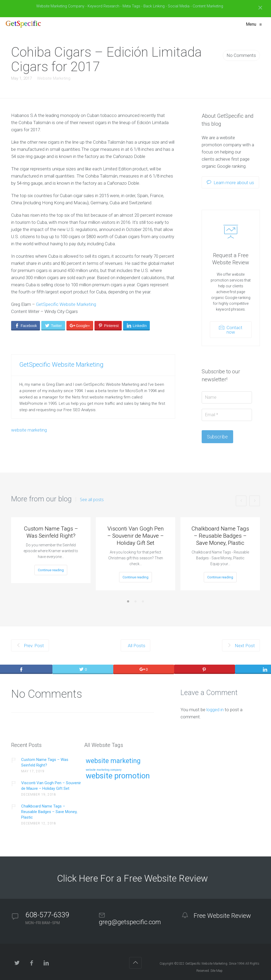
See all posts (92, 500)
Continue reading (51, 570)
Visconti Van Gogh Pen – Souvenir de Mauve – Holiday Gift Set (135, 536)
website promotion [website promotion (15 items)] (118, 776)
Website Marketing (54, 78)
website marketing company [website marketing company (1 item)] (104, 770)
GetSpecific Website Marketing (66, 304)
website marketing (29, 430)
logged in (215, 710)
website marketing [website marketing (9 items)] (113, 761)
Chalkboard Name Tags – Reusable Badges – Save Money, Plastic (220, 536)
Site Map (216, 971)
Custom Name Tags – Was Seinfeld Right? (51, 532)
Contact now (231, 330)
